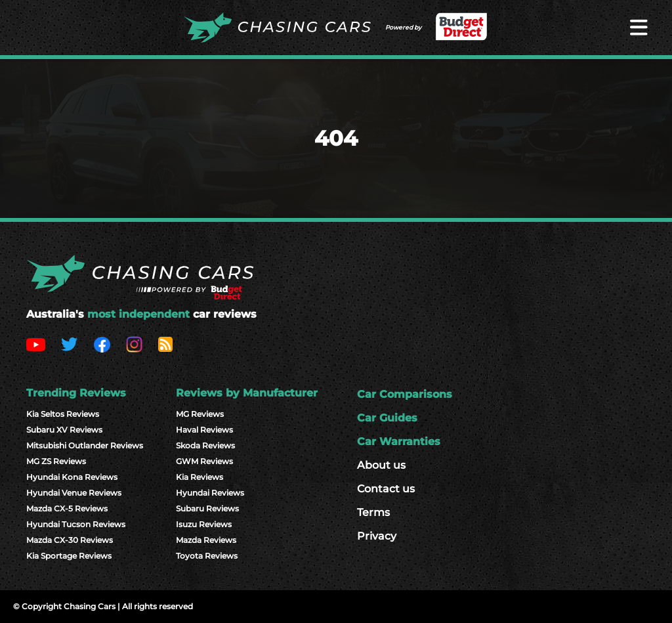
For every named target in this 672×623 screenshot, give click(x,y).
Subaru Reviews (207, 508)
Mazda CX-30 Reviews (70, 540)
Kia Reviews (199, 477)
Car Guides (387, 418)
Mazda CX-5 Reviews (67, 508)
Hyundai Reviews (210, 493)
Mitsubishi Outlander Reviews (85, 445)
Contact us (386, 489)
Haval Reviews (204, 430)
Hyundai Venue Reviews (74, 493)
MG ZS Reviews (56, 461)
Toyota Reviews (207, 556)
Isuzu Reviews (204, 524)
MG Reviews (200, 414)
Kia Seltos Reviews (63, 414)
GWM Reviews (204, 461)
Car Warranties (399, 441)
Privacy (377, 536)
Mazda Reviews (206, 540)
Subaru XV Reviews (64, 430)
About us (381, 465)
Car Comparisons (405, 394)
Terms (373, 512)
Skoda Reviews (205, 445)
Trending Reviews (76, 393)
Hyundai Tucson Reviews (76, 524)
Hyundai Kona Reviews (72, 477)
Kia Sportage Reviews (69, 556)
